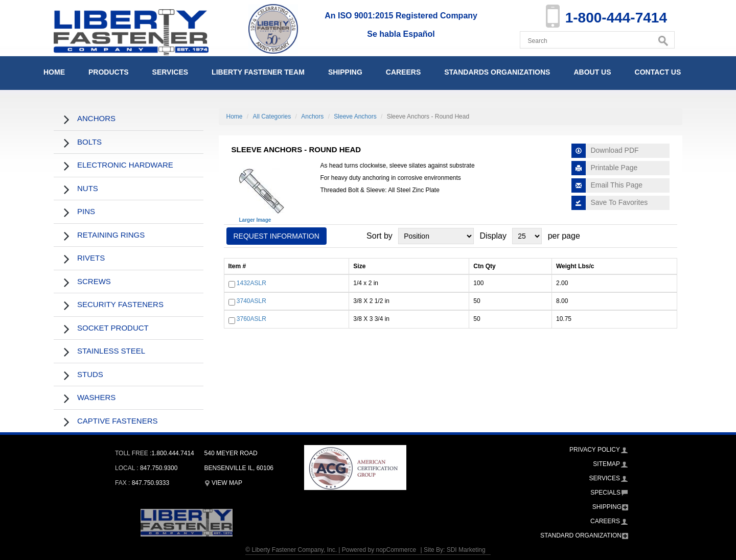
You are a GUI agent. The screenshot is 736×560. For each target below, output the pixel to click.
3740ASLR (251, 301)
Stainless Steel (111, 351)
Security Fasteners (120, 304)
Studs (90, 374)
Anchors (96, 118)
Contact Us (658, 72)
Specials (605, 493)
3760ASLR (251, 319)
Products (109, 72)
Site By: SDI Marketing (455, 550)
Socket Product (113, 328)
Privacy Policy (595, 450)
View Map (223, 483)
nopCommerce (396, 550)
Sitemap (606, 464)
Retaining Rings (111, 235)
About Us (592, 72)
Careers (403, 72)
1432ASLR (251, 283)
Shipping (345, 72)
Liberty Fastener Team (258, 72)
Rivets (91, 258)
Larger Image (255, 220)
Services (170, 72)
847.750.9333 (151, 483)
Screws (94, 281)
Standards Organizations (497, 72)
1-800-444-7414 (616, 18)
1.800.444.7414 (172, 453)
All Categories (272, 116)
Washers (96, 397)
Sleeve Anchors (355, 116)
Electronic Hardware (125, 165)
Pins (86, 211)
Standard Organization (581, 535)
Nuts (88, 188)
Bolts (89, 142)
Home (54, 72)
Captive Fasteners (118, 421)
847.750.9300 (159, 468)
